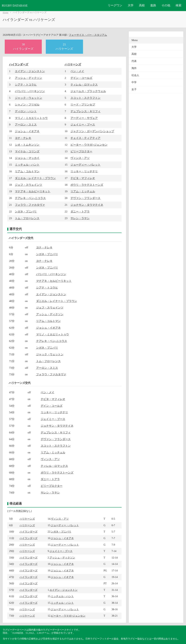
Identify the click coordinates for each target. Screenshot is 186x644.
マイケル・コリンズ (27, 151)
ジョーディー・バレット (85, 165)
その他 (166, 5)
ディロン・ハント (26, 111)
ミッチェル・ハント (27, 165)
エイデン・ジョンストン (30, 71)
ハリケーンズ (73, 64)
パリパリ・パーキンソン (30, 91)
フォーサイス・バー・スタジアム (88, 35)
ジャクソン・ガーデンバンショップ (92, 131)
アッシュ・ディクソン (29, 78)
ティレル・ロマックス (84, 85)
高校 (142, 5)
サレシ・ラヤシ (80, 218)
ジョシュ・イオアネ (27, 131)
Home (6, 13)
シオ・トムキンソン (27, 145)
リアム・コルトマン (27, 171)
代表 (134, 61)
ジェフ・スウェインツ (29, 185)
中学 (134, 82)
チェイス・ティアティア (85, 138)
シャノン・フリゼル (27, 104)
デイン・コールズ (81, 78)
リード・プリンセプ (83, 104)
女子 (134, 89)
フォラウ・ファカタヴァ (30, 205)
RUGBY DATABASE (15, 6)
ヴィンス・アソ (80, 158)
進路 (153, 5)
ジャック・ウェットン (29, 98)
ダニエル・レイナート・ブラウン (35, 178)
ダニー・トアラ (80, 211)
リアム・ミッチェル (83, 191)
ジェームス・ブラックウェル (88, 91)
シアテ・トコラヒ (26, 85)
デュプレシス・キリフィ (85, 111)
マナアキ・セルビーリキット (33, 191)
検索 (179, 5)
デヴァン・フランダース (85, 198)
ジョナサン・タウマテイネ (87, 205)
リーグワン (115, 5)
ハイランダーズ (19, 64)
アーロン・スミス (26, 124)
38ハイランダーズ (23, 47)
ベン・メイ (77, 71)
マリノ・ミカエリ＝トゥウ (31, 118)
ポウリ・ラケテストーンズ (87, 185)
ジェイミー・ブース (83, 124)
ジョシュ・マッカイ (27, 158)
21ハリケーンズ (64, 47)
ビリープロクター (81, 151)
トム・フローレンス (27, 218)
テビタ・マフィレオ (83, 178)
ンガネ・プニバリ (26, 211)
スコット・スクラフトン (85, 98)
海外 (134, 68)
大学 (131, 5)
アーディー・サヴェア (84, 118)
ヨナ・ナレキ (23, 138)
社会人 (135, 75)
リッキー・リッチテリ (84, 171)
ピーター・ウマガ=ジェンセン (89, 145)
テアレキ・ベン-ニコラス (30, 198)
